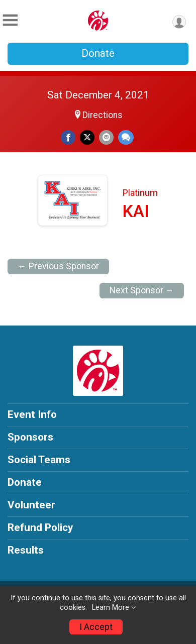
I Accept (96, 627)
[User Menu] (179, 22)
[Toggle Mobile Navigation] (10, 20)
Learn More (111, 608)
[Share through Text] (126, 137)
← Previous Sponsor (58, 266)
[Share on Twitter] (87, 137)
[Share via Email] (106, 137)
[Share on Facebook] (68, 137)
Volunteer (31, 505)
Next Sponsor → (142, 290)
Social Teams (39, 460)
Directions (103, 115)
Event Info (32, 414)
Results (26, 550)
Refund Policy (40, 527)
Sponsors (30, 437)
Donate (98, 53)
